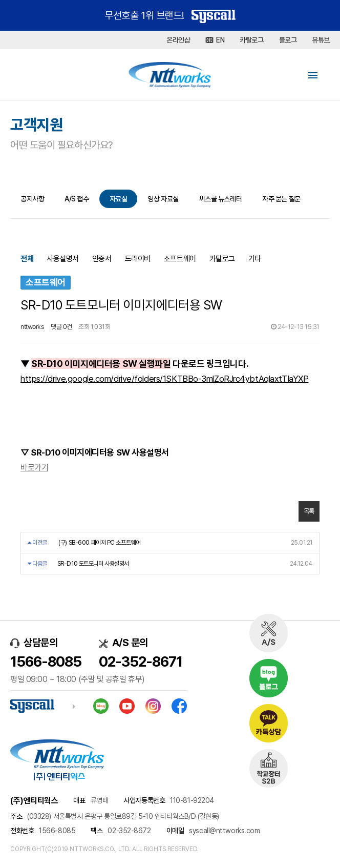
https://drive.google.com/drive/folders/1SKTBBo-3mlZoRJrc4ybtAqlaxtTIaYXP (164, 379)
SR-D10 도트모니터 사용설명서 (93, 564)
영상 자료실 (163, 199)
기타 (255, 259)
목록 (309, 511)
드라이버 (138, 259)
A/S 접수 (77, 199)
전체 (27, 259)
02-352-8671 (141, 662)
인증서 (102, 259)
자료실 (119, 199)
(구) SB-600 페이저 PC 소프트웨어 (99, 543)
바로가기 (34, 468)
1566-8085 (46, 662)
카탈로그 (222, 259)
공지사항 (32, 199)
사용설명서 (63, 259)
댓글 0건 (61, 327)
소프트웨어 (180, 259)
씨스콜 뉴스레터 (220, 199)
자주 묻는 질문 (281, 199)
